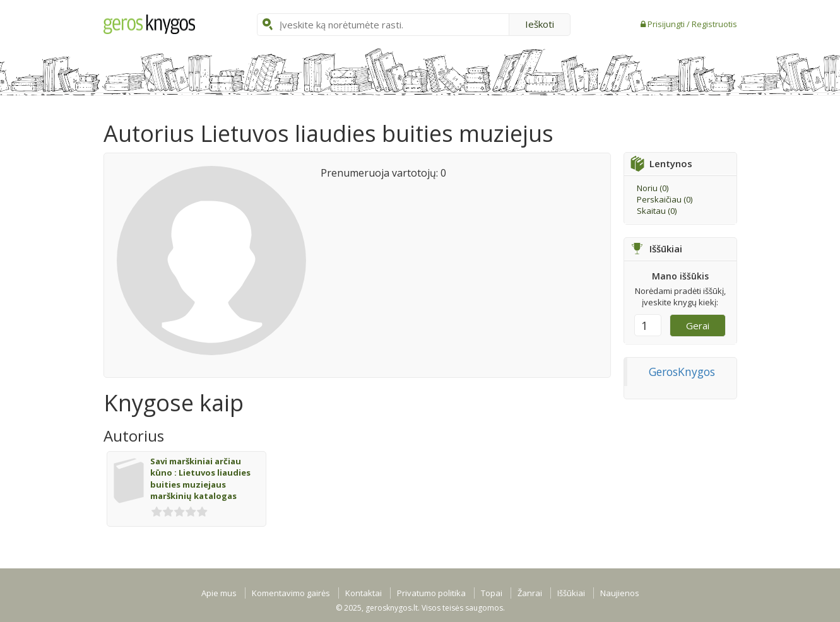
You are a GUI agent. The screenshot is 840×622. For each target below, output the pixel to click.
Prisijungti (667, 24)
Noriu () (653, 188)
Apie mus (219, 593)
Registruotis (714, 24)
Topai (492, 593)
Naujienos (620, 593)
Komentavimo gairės (291, 593)
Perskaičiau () (665, 199)
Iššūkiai (571, 593)
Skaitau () (657, 211)
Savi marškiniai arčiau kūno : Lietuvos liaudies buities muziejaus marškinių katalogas (200, 479)
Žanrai (530, 593)
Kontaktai (364, 593)
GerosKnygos (682, 372)
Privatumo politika (431, 593)
